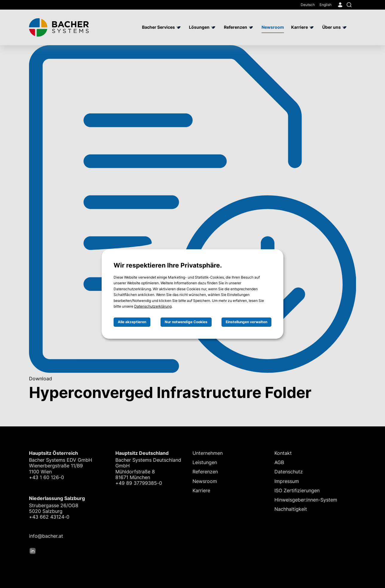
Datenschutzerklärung (153, 306)
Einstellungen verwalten (246, 322)
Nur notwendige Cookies (186, 322)
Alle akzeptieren (132, 322)
